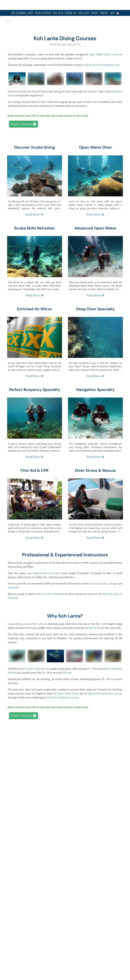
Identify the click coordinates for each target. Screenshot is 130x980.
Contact (104, 13)
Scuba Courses (43, 13)
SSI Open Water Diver (66, 693)
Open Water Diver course (104, 54)
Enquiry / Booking (23, 124)
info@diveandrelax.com (86, 5)
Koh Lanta (84, 13)
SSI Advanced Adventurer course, (103, 693)
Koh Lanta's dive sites (33, 669)
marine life (94, 628)
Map (113, 13)
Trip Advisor (101, 583)
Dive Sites (58, 13)
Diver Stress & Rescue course (62, 697)
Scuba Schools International (51, 594)
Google (113, 583)
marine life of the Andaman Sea (101, 65)
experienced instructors (47, 573)
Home (8, 21)
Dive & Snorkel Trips (22, 13)
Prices (95, 13)
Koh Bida (112, 669)
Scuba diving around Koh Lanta (26, 624)
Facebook (13, 587)
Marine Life (71, 13)
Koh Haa (66, 673)
